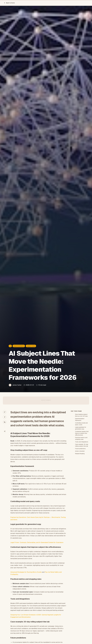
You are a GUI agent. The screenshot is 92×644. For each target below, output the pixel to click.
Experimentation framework (80, 420)
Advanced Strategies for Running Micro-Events (26, 572)
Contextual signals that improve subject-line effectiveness (82, 433)
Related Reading (80, 454)
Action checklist (80, 451)
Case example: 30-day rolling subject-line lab (82, 445)
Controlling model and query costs (81, 424)
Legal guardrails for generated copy (81, 428)
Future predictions (80, 449)
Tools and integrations (82, 442)
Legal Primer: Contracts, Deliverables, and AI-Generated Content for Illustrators (37, 542)
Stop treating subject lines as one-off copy (81, 415)
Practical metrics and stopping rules (81, 438)
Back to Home (9, 3)
